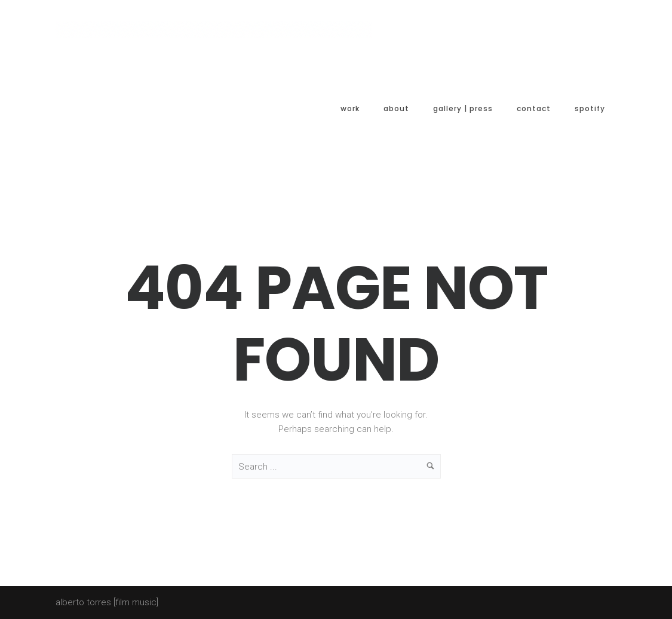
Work (350, 108)
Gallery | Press (463, 108)
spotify (590, 108)
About (396, 108)
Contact (534, 108)
